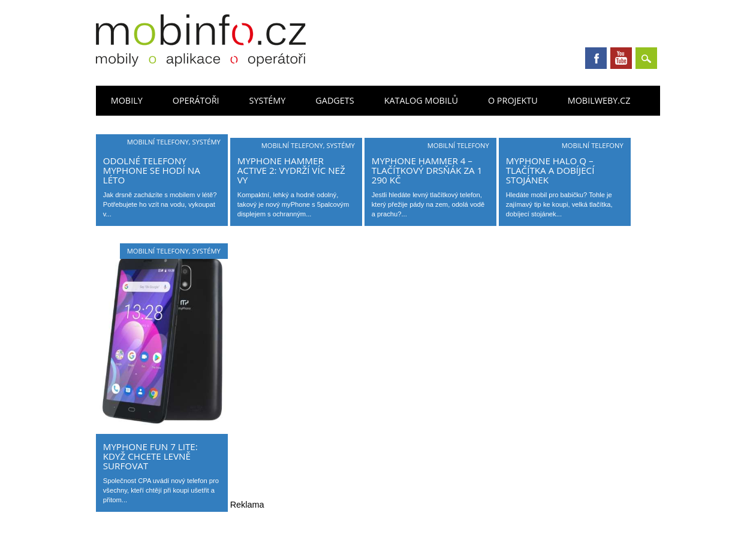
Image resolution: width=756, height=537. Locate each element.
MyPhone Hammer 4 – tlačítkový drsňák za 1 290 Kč (427, 170)
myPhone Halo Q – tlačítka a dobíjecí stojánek (550, 170)
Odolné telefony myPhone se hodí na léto (152, 170)
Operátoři (196, 100)
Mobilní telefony (158, 142)
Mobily (127, 100)
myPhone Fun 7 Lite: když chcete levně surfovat (150, 456)
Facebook (596, 58)
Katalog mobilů (421, 100)
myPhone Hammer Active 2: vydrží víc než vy (291, 170)
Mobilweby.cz (599, 100)
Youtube (621, 58)
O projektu (513, 100)
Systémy (268, 100)
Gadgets (335, 100)
